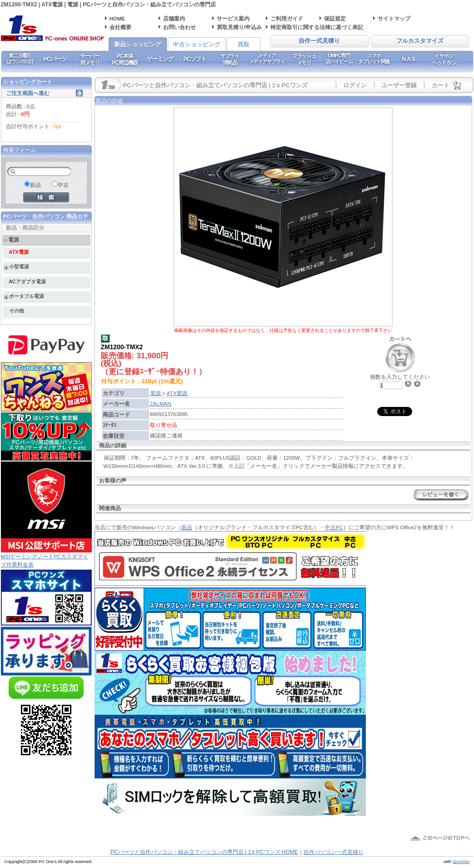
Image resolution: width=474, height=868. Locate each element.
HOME (117, 18)
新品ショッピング (138, 44)
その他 (17, 311)
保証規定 (335, 18)
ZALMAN (161, 404)
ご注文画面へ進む (28, 93)
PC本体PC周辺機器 (125, 59)
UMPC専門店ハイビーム (339, 58)
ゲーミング (160, 59)
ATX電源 (19, 252)
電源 (14, 239)
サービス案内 (233, 18)
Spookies (461, 862)
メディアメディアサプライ (267, 58)
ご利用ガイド (287, 18)
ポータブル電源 (27, 296)
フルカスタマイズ (420, 41)
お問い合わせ (180, 27)
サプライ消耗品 (230, 59)
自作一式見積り (319, 41)
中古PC (334, 527)
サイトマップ (394, 18)
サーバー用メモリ (90, 59)
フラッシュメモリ (304, 59)
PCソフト (195, 59)
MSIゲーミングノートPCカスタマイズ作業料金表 (46, 557)
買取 (244, 44)
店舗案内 (174, 18)
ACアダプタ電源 (27, 281)
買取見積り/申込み (239, 27)
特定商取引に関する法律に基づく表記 (317, 27)
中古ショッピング (197, 44)
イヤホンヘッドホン (444, 59)
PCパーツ (55, 59)
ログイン (355, 85)
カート (441, 85)
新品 (187, 527)
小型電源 (19, 266)
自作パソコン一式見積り (334, 852)
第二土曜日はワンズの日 (20, 58)
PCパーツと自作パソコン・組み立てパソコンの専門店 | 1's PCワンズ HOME (204, 852)
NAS (409, 59)
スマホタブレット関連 (374, 58)
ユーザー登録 (399, 85)
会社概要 (120, 27)
